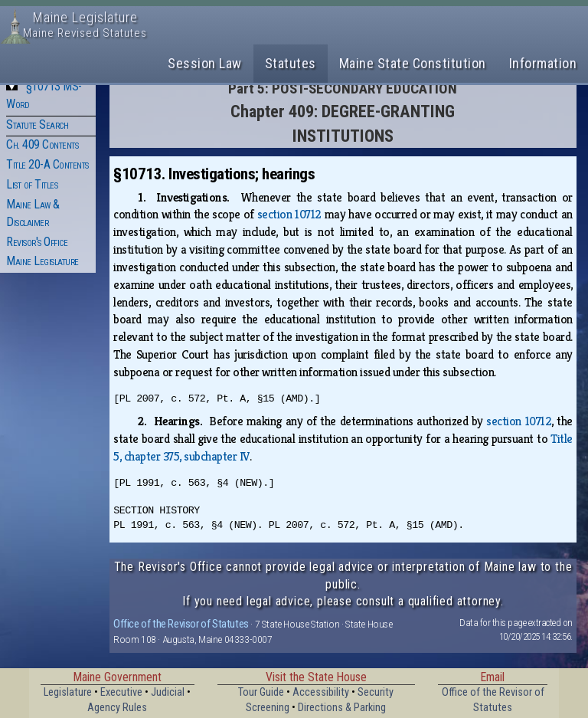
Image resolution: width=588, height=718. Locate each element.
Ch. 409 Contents (42, 144)
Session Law (205, 63)
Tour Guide (261, 692)
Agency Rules (117, 708)
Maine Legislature (42, 261)
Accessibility (321, 692)
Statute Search (37, 125)
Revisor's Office (37, 242)
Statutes (291, 63)
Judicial (168, 692)
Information (543, 63)
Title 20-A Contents (47, 164)
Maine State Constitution (413, 63)
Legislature (68, 692)
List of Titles (32, 184)
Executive (121, 692)
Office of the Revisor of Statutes (181, 624)
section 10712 (289, 214)
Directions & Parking (342, 708)
